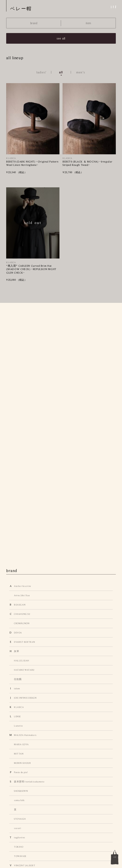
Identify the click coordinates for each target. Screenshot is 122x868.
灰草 (16, 651)
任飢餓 (18, 679)
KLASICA (19, 707)
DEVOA (18, 633)
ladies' (42, 72)
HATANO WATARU (24, 670)
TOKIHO (19, 847)
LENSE (17, 716)
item (88, 23)
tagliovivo (19, 837)
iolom (17, 688)
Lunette (18, 726)
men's (81, 72)
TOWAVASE (20, 856)
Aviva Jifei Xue (22, 595)
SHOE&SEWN (21, 791)
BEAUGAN (20, 605)
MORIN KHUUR (22, 763)
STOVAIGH (20, 819)
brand (34, 23)
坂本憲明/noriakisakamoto (29, 782)
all (61, 72)
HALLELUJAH (22, 660)
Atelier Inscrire (23, 586)
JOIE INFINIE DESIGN (25, 698)
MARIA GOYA (21, 744)
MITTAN (19, 754)
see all (61, 38)
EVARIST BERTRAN (24, 642)
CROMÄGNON (22, 623)
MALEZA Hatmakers (25, 735)
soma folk (19, 800)
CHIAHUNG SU (22, 614)
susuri (18, 828)
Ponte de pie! (21, 772)
